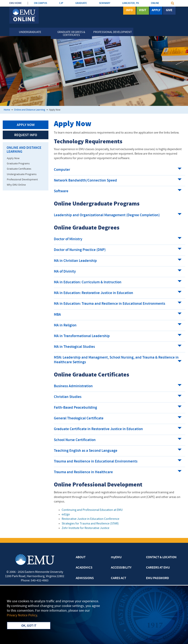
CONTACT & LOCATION (161, 557)
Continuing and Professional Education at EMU (92, 510)
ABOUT (81, 557)
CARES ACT (119, 578)
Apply (156, 10)
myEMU (116, 557)
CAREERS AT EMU (158, 568)
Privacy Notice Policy (22, 615)
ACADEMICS (84, 568)
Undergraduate (30, 32)
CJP (61, 3)
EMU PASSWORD (158, 578)
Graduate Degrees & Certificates (71, 34)
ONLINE (155, 3)
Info (129, 10)
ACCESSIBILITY (121, 568)
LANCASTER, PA (131, 3)
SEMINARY (105, 3)
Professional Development (113, 32)
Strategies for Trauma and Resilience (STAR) (90, 524)
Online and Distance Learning (30, 110)
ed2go (66, 515)
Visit (143, 10)
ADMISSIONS (85, 578)
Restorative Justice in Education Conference (90, 519)
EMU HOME (16, 3)
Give (169, 10)
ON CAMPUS (41, 3)
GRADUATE (81, 3)
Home (7, 110)
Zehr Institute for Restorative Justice (86, 528)
